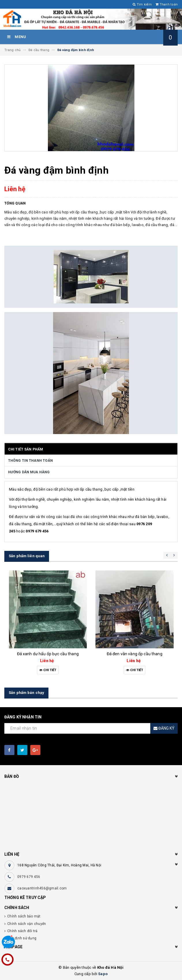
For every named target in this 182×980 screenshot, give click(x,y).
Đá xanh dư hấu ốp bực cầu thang (48, 654)
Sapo (103, 974)
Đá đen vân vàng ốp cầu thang (135, 654)
